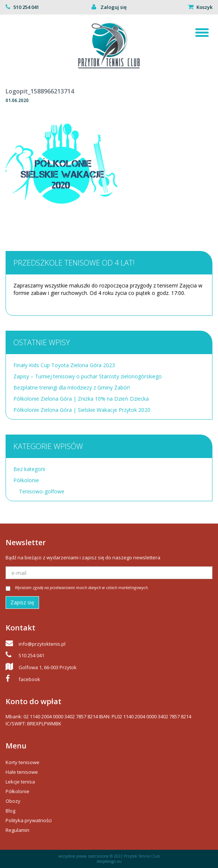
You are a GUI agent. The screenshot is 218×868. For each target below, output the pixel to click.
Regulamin (17, 830)
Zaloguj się (113, 7)
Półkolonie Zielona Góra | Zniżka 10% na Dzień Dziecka (81, 399)
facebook (29, 679)
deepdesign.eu (109, 861)
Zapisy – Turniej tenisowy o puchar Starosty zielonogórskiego (88, 376)
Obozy (13, 801)
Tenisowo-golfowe (42, 491)
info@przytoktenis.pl (42, 644)
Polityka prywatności (29, 820)
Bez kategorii (29, 469)
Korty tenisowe (23, 762)
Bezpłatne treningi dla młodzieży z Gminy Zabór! (72, 387)
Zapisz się (22, 602)
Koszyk (204, 7)
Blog (10, 811)
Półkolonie (26, 480)
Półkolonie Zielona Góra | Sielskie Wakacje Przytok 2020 (82, 410)
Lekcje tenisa (20, 782)
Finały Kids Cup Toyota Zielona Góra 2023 (64, 365)
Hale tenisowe (22, 772)
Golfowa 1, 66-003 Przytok (48, 667)
